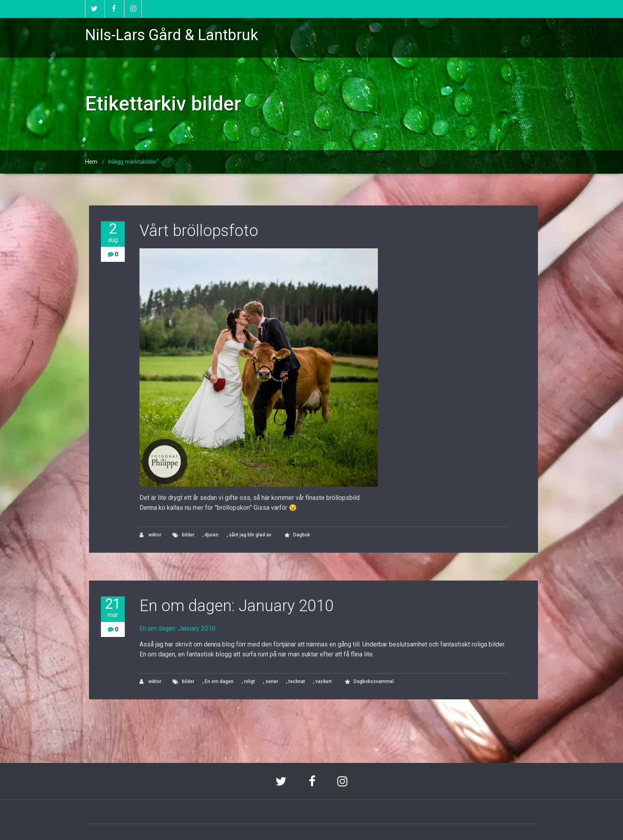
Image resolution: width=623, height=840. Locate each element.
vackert (324, 681)
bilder (188, 535)
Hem (91, 162)
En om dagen (219, 681)
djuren (212, 535)
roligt (250, 681)
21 (113, 608)
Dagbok (302, 535)
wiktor (150, 535)
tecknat (297, 681)
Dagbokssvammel (374, 681)
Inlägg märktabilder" (133, 162)
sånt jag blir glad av (250, 535)
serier (272, 681)
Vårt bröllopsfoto (199, 231)
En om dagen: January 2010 (237, 606)
